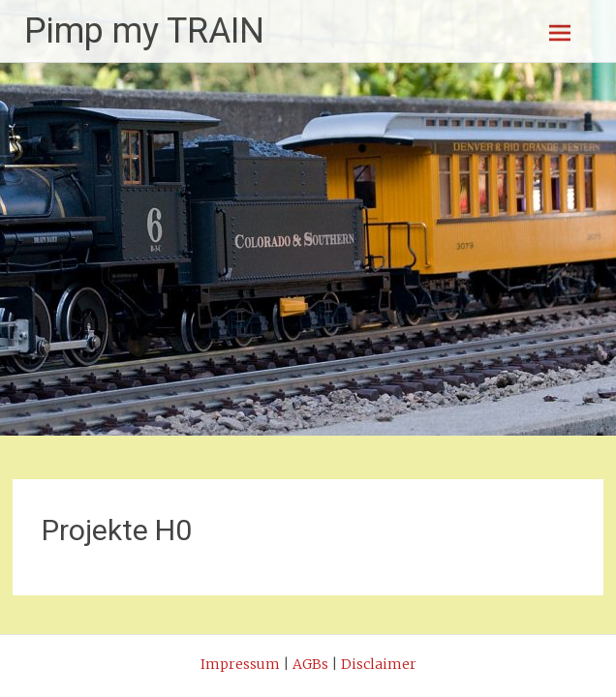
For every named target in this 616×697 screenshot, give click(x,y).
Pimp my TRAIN (144, 31)
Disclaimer (379, 664)
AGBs (310, 664)
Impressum (240, 664)
